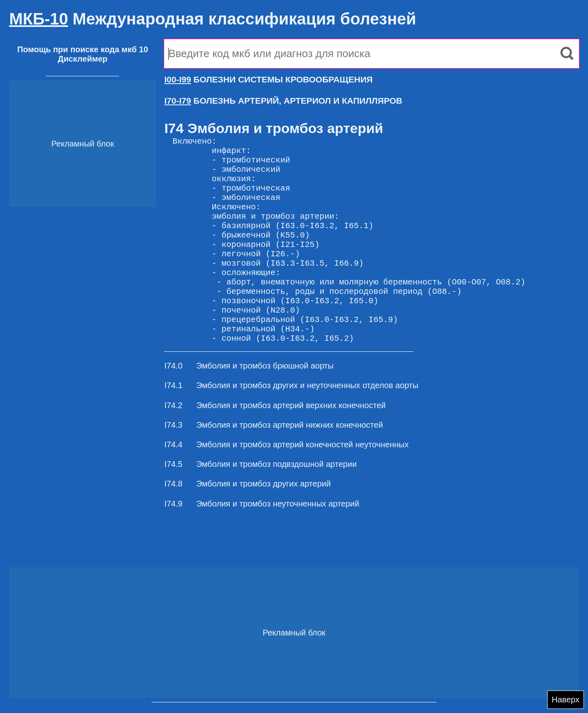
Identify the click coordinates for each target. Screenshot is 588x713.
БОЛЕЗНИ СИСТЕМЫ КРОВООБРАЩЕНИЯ (268, 79)
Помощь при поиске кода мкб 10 (82, 49)
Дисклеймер (82, 59)
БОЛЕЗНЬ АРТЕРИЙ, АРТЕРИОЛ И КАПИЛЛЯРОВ (283, 101)
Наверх (566, 700)
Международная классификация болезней (213, 19)
